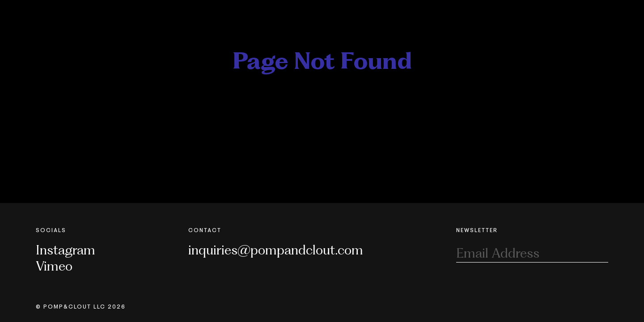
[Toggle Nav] (605, 13)
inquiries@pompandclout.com (276, 250)
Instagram (66, 250)
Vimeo (54, 266)
